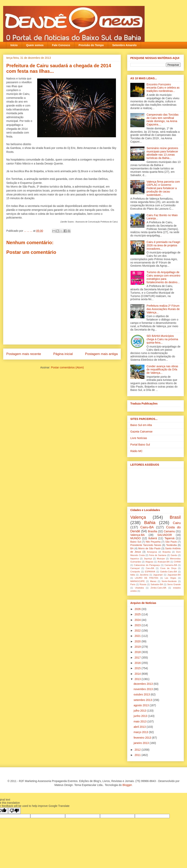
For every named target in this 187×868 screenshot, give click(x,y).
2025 (138, 614)
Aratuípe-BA (164, 562)
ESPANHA (150, 572)
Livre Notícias (139, 438)
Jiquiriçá (148, 559)
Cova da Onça (168, 568)
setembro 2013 (143, 700)
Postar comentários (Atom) (67, 367)
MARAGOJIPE (137, 581)
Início (14, 45)
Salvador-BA (157, 584)
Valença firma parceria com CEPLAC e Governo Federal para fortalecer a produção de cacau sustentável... (163, 188)
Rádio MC (136, 451)
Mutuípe (161, 559)
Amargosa (152, 552)
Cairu (177, 523)
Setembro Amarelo (124, 45)
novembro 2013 (144, 689)
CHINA (177, 562)
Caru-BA (150, 568)
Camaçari (135, 568)
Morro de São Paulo (149, 548)
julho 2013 (140, 711)
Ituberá (153, 538)
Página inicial (63, 354)
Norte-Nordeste (169, 581)
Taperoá (170, 538)
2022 (138, 631)
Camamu (169, 531)
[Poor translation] (14, 811)
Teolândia (171, 545)
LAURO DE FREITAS (147, 578)
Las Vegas (170, 578)
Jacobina (144, 575)
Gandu (174, 555)
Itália (133, 575)
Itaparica (135, 559)
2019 (138, 647)
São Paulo (171, 542)
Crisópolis (135, 572)
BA (132, 548)
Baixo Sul (136, 542)
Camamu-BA (171, 565)
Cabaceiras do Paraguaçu (147, 565)
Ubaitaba (139, 588)
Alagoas (149, 562)
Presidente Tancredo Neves (146, 545)
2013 (138, 679)
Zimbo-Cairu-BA (158, 588)
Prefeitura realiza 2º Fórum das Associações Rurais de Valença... (163, 309)
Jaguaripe (158, 575)
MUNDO (136, 538)
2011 (138, 755)
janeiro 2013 (142, 743)
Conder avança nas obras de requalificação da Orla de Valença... (162, 370)
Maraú (153, 581)
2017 (138, 658)
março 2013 (141, 732)
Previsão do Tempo (91, 45)
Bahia (150, 523)
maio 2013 (140, 721)
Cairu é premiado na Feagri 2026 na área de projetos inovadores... (163, 245)
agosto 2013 (142, 705)
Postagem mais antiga (101, 354)
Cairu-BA (147, 527)
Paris (133, 584)
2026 (138, 609)
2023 (138, 625)
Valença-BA (137, 535)
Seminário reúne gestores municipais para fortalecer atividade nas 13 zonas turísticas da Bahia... (162, 153)
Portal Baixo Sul (140, 445)
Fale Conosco (61, 45)
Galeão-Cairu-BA (169, 572)
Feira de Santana (158, 555)
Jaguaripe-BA (174, 575)
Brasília (153, 531)
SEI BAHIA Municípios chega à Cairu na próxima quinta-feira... (162, 339)
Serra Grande (174, 584)
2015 (138, 668)
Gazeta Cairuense (141, 432)
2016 (138, 663)
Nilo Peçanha (153, 542)
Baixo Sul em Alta (141, 425)
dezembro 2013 (144, 684)
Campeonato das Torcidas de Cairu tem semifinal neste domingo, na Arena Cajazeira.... (163, 120)
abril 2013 (140, 727)
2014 (138, 674)
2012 (138, 750)
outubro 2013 (142, 694)
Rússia (143, 584)
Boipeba (167, 552)
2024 (138, 620)
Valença (138, 517)
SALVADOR (165, 535)
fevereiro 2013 (143, 738)
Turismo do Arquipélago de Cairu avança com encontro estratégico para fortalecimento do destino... (163, 277)
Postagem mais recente (24, 354)
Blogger (127, 785)
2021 (138, 636)
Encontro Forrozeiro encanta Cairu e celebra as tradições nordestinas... (163, 88)
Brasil (175, 517)
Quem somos (35, 45)
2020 (138, 641)
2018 (138, 652)
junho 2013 (141, 716)
